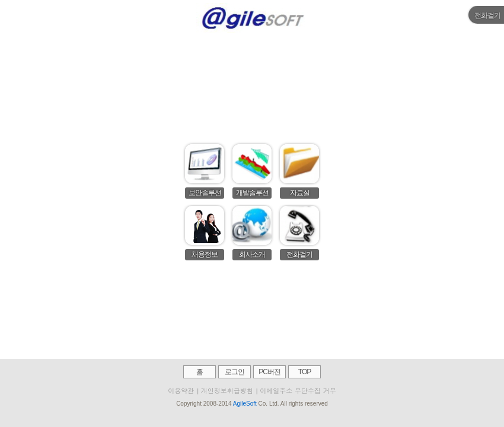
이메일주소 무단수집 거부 (298, 391)
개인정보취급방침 (227, 391)
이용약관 (181, 391)
